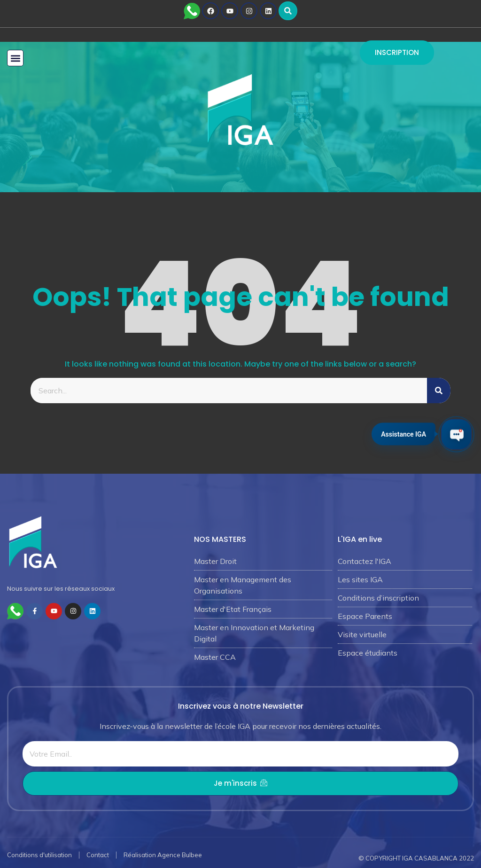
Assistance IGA (403, 434)
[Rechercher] (439, 391)
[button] (288, 11)
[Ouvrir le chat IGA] (456, 434)
